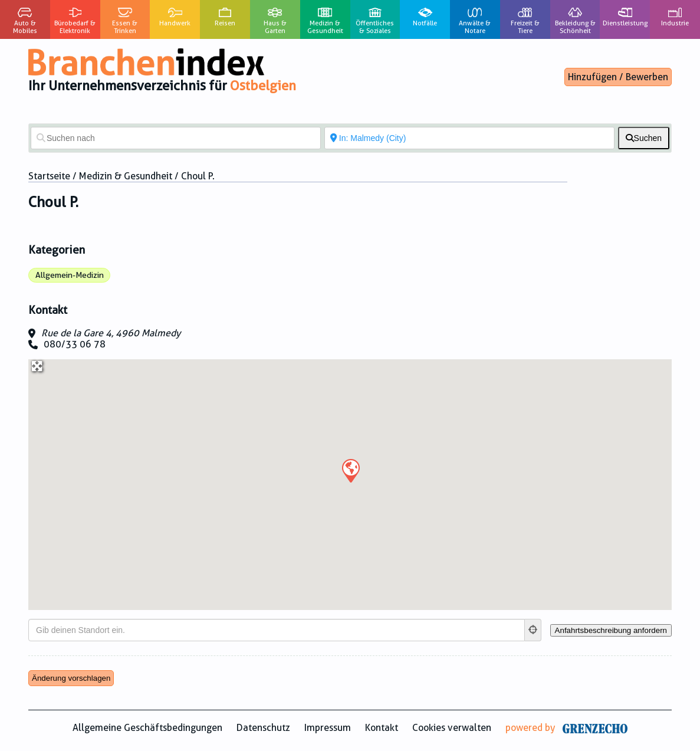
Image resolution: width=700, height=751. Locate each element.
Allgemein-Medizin (70, 275)
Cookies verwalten (452, 728)
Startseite (49, 176)
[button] (350, 470)
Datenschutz (263, 728)
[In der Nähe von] (469, 138)
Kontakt (382, 728)
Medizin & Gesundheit (126, 176)
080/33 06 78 (75, 344)
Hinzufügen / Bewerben (618, 77)
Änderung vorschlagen (71, 678)
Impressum (328, 728)
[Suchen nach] (176, 138)
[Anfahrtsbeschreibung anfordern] (611, 630)
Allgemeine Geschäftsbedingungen (147, 728)
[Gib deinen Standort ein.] (277, 630)
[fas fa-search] (644, 138)
